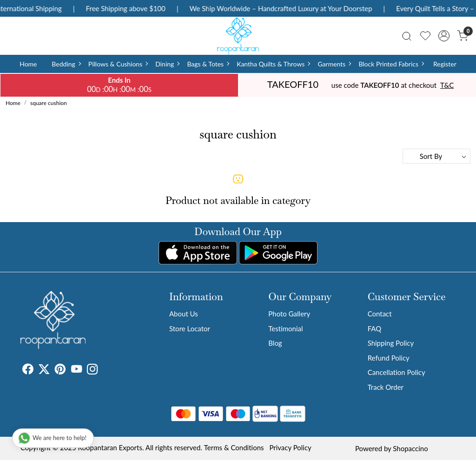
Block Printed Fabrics (391, 64)
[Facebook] (28, 370)
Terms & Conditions (234, 447)
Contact (380, 314)
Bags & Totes (208, 64)
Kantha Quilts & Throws (273, 64)
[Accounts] (444, 36)
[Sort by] (436, 156)
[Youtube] (76, 370)
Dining (167, 64)
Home (28, 64)
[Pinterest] (60, 370)
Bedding (66, 64)
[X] (44, 370)
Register (445, 64)
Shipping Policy (391, 343)
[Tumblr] (103, 370)
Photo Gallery (289, 314)
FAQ (375, 329)
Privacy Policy (290, 447)
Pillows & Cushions (118, 64)
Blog (275, 343)
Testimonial (285, 329)
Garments (334, 64)
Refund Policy (389, 358)
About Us (184, 314)
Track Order (386, 387)
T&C (447, 85)
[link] (407, 36)
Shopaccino (410, 448)
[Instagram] (92, 370)
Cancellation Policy (397, 372)
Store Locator (190, 329)
